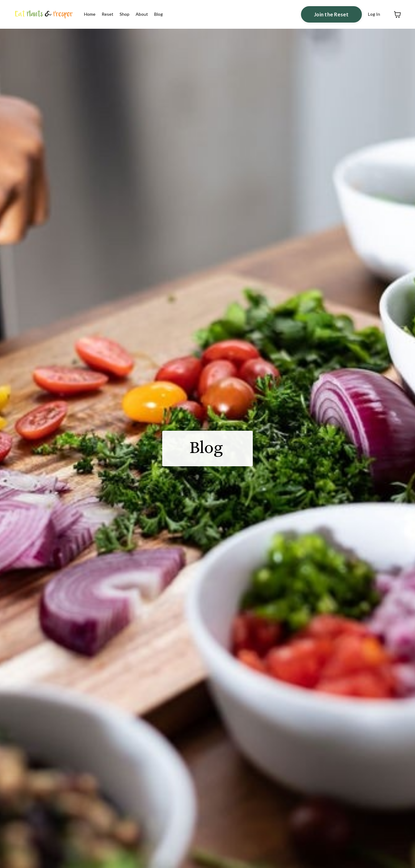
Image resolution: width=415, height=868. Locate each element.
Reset (108, 14)
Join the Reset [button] (331, 14)
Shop (125, 14)
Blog (159, 14)
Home (90, 14)
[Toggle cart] (397, 15)
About (142, 14)
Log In (374, 14)
